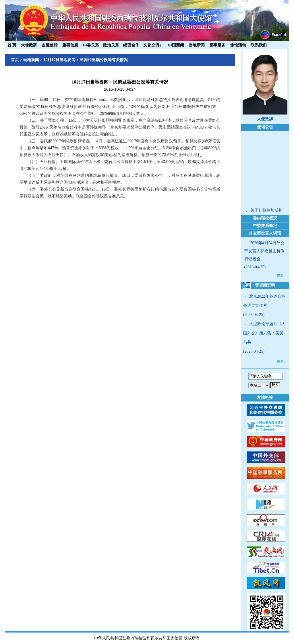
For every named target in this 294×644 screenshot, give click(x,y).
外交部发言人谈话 (265, 233)
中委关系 (91, 45)
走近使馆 (50, 45)
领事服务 (217, 45)
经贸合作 (131, 45)
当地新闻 (197, 45)
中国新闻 (176, 45)
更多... (282, 275)
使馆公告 (265, 127)
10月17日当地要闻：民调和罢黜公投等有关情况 (86, 60)
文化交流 (151, 45)
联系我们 (259, 45)
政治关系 (111, 45)
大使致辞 (29, 45)
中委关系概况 (265, 226)
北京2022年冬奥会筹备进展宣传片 (264, 301)
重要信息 (70, 45)
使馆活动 (238, 45)
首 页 (12, 45)
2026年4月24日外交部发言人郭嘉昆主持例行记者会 (264, 251)
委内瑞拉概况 (265, 218)
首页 (15, 60)
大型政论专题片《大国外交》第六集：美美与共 (264, 333)
